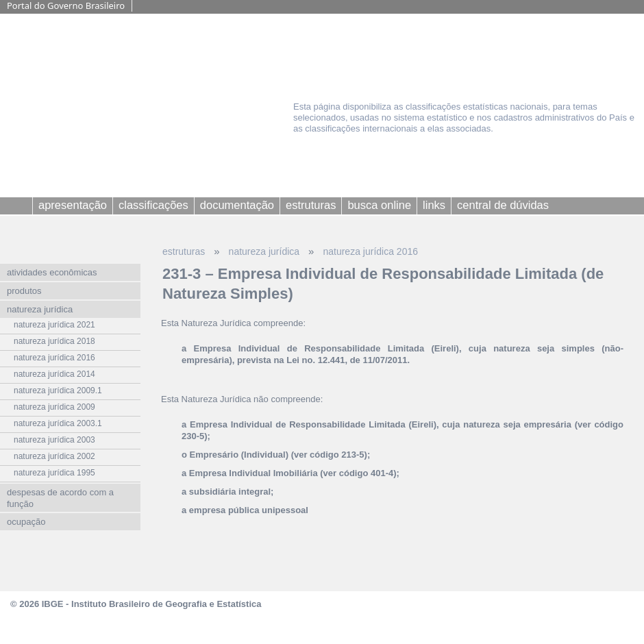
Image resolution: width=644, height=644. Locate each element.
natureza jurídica (264, 251)
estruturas (184, 251)
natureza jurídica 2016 (370, 251)
